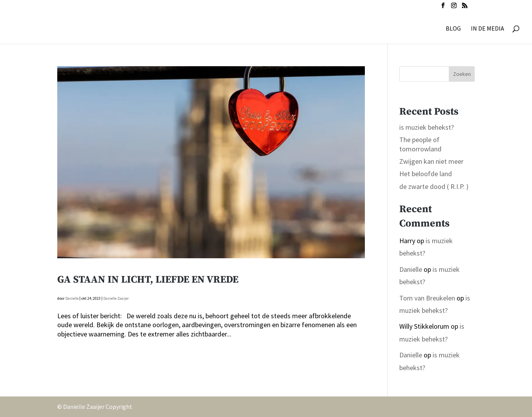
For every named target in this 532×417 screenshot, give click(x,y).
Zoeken (462, 74)
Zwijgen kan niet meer (431, 161)
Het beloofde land (426, 174)
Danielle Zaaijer (116, 298)
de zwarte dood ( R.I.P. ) (434, 186)
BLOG (453, 29)
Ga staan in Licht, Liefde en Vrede (148, 280)
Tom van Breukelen (427, 298)
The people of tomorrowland (420, 144)
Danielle (72, 298)
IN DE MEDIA (488, 29)
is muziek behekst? (427, 127)
